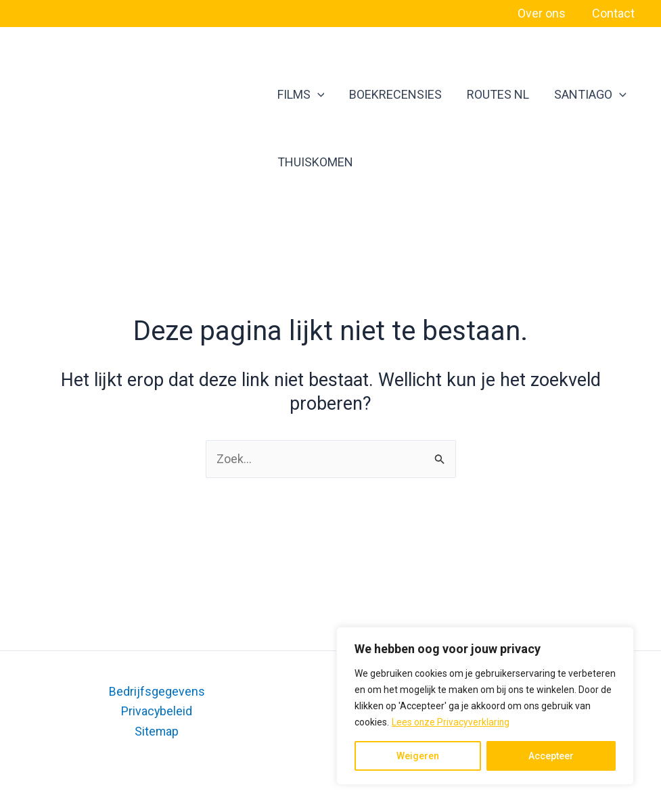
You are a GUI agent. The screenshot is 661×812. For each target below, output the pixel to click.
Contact (614, 13)
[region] (485, 706)
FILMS (300, 95)
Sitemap (157, 731)
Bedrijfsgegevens (157, 691)
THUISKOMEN (314, 162)
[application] (316, 95)
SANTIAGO (571, 95)
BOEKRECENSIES (389, 94)
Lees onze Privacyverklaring (451, 722)
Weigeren (418, 756)
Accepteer (551, 756)
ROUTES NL (485, 94)
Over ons (544, 13)
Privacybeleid (157, 711)
